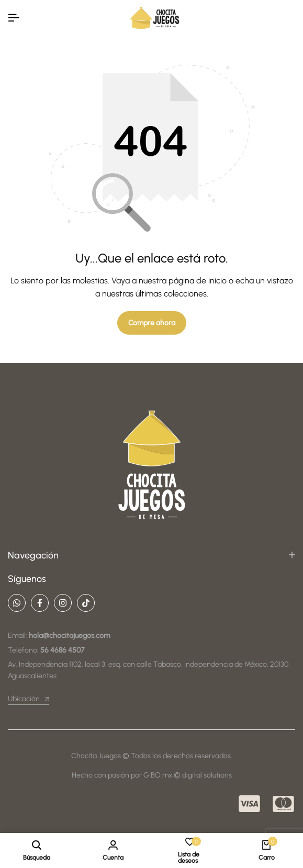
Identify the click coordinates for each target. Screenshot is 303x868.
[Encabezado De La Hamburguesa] (14, 18)
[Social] (17, 603)
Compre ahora (152, 323)
